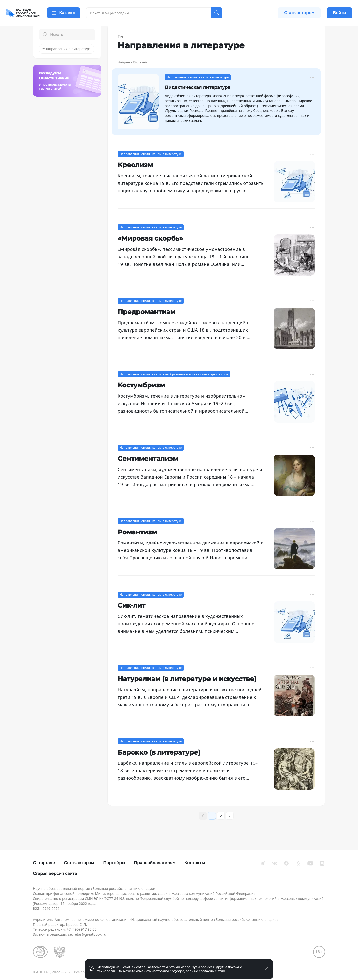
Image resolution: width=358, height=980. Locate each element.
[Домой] (24, 13)
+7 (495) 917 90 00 (82, 929)
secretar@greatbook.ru (87, 934)
